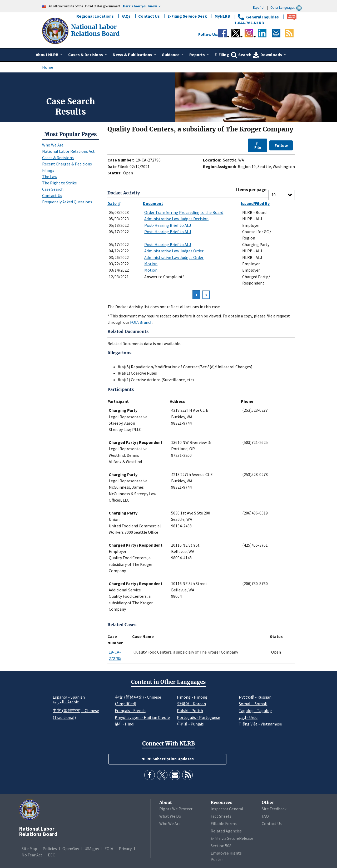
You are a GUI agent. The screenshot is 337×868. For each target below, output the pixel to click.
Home (48, 67)
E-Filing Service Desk (187, 16)
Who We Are (53, 145)
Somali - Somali (253, 704)
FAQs (126, 16)
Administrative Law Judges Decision (176, 219)
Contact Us (149, 16)
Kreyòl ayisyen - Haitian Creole (142, 717)
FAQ (265, 816)
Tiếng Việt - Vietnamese (260, 724)
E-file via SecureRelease (232, 838)
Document (153, 203)
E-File (258, 145)
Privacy (125, 849)
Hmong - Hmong (192, 697)
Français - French (130, 710)
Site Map (29, 849)
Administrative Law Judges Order (174, 251)
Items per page (251, 190)
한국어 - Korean (191, 704)
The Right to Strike (60, 183)
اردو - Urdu (248, 717)
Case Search (53, 189)
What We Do (170, 816)
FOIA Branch (141, 322)
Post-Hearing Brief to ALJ (168, 225)
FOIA (109, 849)
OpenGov (71, 849)
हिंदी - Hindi (125, 724)
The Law (50, 176)
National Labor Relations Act (68, 151)
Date (114, 203)
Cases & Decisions (58, 158)
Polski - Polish (190, 710)
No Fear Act (32, 855)
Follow (281, 145)
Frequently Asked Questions (67, 202)
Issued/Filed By (255, 203)
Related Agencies (226, 831)
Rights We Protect (176, 809)
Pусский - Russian (255, 697)
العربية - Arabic (66, 702)
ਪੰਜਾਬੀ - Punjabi (191, 724)
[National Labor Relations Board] (56, 30)
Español (259, 7)
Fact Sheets (221, 816)
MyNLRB (222, 16)
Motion (151, 264)
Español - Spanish (69, 697)
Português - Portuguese (199, 717)
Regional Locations (95, 16)
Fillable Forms (224, 823)
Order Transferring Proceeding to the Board (184, 212)
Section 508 (221, 846)
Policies (50, 849)
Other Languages (287, 8)
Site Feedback (274, 809)
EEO (52, 855)
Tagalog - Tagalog (255, 710)
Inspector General (227, 809)
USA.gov (92, 849)
